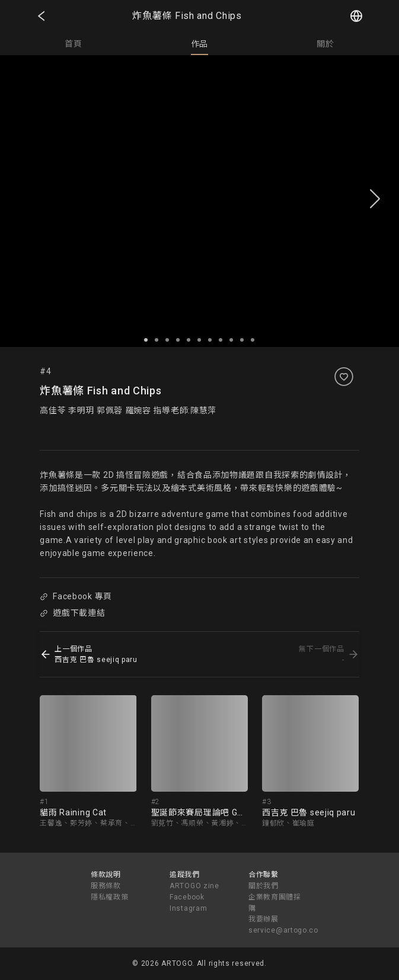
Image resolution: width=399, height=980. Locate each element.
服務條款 (106, 886)
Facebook (187, 897)
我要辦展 (264, 919)
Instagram (188, 908)
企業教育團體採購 (275, 903)
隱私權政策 (110, 897)
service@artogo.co (283, 930)
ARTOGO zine (194, 886)
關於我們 (264, 886)
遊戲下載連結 (73, 613)
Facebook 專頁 (76, 596)
